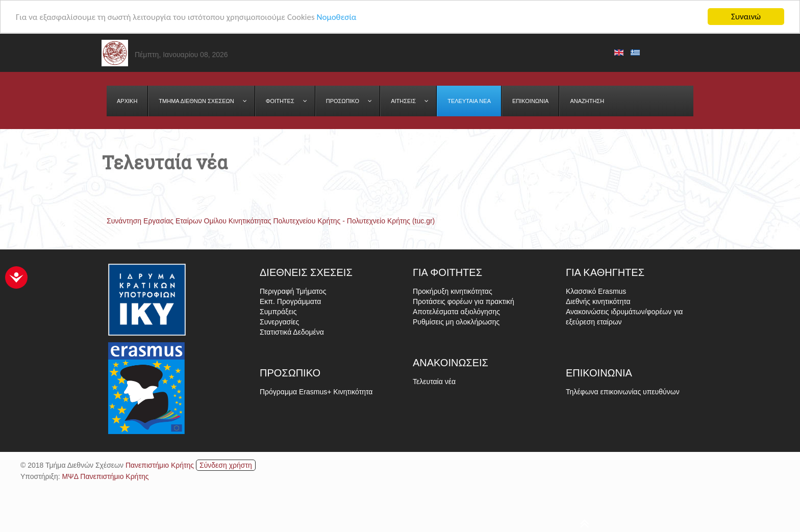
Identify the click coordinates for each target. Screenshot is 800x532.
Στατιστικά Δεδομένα (292, 332)
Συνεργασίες (279, 322)
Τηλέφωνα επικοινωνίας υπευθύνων (623, 392)
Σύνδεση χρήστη (226, 465)
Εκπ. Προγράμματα (290, 301)
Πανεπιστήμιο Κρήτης (160, 465)
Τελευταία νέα (434, 382)
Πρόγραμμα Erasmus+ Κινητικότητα (316, 392)
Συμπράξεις (278, 312)
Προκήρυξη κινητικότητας (453, 291)
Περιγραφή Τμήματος (293, 291)
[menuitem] (127, 101)
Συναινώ (746, 17)
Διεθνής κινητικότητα (598, 301)
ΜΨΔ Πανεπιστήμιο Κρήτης (105, 476)
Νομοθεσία (336, 17)
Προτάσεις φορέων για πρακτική (464, 301)
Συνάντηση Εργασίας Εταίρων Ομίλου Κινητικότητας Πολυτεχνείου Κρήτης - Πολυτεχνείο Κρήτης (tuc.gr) (271, 221)
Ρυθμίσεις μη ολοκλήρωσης (456, 322)
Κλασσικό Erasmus (596, 291)
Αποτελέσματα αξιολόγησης (456, 312)
